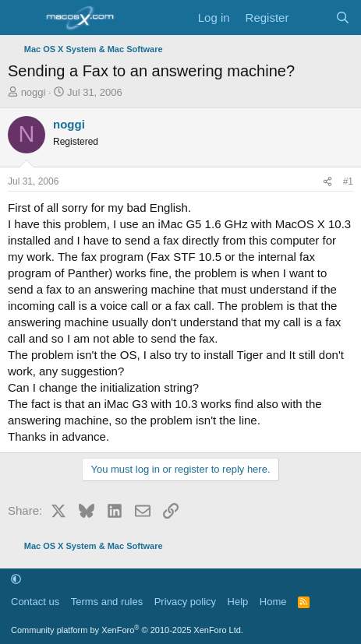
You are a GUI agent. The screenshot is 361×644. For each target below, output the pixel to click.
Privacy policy (185, 602)
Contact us (35, 602)
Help (238, 602)
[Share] (327, 182)
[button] (16, 580)
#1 (348, 181)
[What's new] (311, 18)
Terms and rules (107, 602)
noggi (34, 92)
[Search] (343, 18)
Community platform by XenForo (127, 630)
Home (273, 602)
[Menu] (21, 18)
